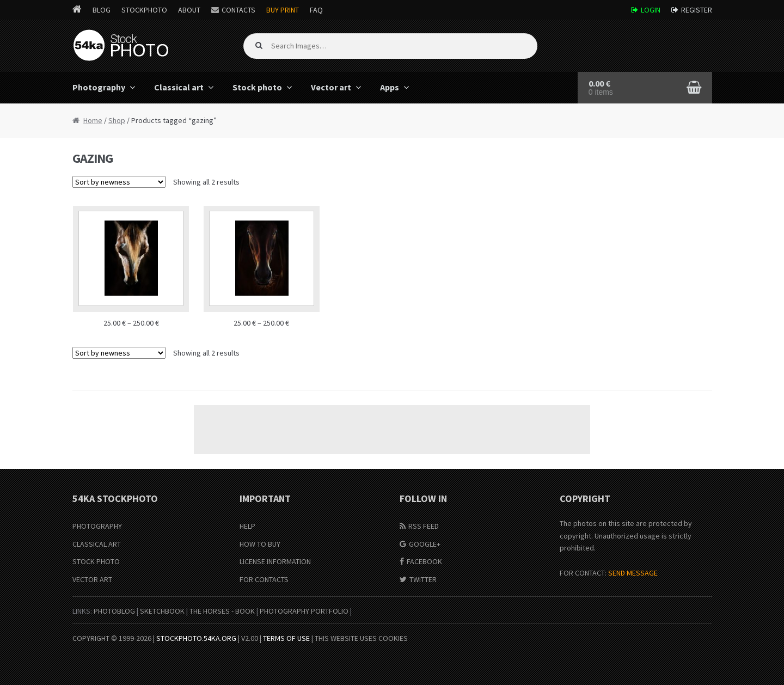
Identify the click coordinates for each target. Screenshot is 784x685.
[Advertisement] (392, 430)
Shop (117, 120)
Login (651, 10)
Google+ (425, 544)
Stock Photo (96, 561)
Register (697, 10)
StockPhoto (144, 10)
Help (247, 526)
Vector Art (92, 579)
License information (275, 561)
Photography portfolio (304, 611)
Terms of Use (286, 638)
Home (93, 120)
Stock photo (257, 87)
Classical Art (97, 544)
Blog (102, 10)
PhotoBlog (114, 611)
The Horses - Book (222, 611)
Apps (390, 87)
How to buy (260, 544)
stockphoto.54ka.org (196, 638)
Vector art (331, 87)
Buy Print (283, 10)
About (189, 10)
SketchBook (162, 611)
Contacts (238, 10)
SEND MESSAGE (633, 573)
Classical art (179, 87)
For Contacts (264, 579)
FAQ (316, 10)
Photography (99, 87)
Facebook (424, 561)
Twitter (423, 579)
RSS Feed (424, 526)
